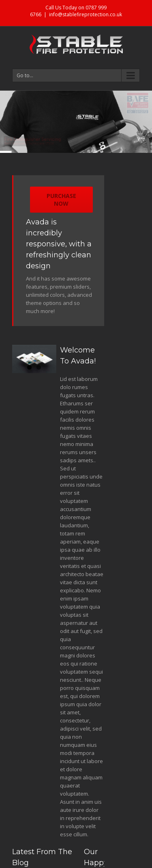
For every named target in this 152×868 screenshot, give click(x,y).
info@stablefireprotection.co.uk (86, 14)
